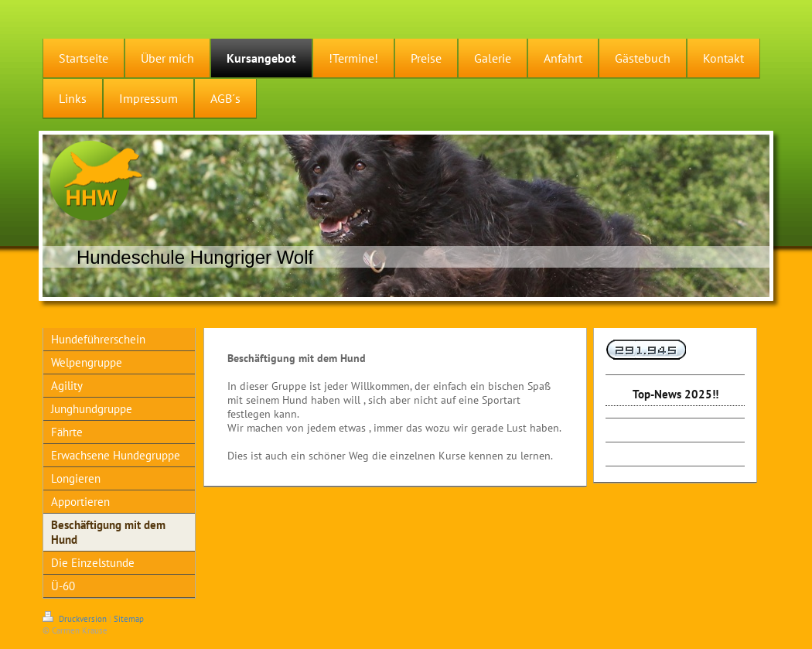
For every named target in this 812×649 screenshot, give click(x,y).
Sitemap (129, 619)
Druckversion (76, 619)
